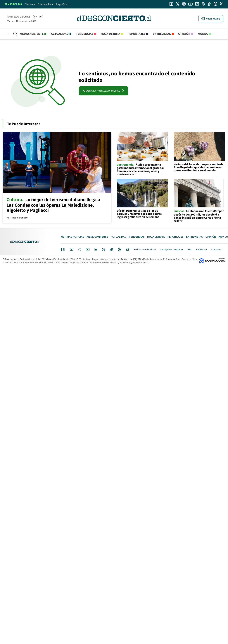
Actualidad (60, 34)
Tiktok (112, 249)
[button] (211, 19)
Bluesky (128, 249)
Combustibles (45, 4)
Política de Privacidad (145, 250)
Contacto (216, 250)
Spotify (104, 249)
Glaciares (30, 4)
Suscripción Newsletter (172, 250)
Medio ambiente (32, 34)
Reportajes (137, 34)
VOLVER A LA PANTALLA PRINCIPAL (103, 91)
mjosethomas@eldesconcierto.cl (63, 262)
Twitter (71, 249)
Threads (120, 250)
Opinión (184, 34)
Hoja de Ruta (110, 34)
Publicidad (201, 250)
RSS (190, 250)
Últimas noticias (73, 237)
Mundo (203, 34)
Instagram (79, 249)
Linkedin (96, 249)
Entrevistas (162, 34)
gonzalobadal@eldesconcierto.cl (134, 262)
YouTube (87, 250)
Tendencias (85, 34)
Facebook (63, 249)
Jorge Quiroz (63, 4)
